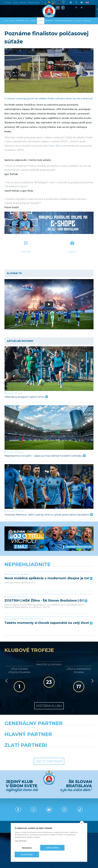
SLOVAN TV (78, 21)
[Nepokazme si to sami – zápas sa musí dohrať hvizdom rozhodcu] (49, 428)
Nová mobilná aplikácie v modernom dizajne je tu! (48, 597)
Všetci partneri (49, 817)
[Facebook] (71, 2)
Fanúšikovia (25, 593)
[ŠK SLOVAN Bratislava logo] (49, 9)
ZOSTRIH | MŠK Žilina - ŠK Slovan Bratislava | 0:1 (46, 638)
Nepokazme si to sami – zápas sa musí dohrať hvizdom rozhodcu (45, 456)
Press (15, 2)
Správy (41, 21)
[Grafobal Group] (72, 807)
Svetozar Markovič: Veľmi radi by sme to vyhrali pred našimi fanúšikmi (48, 515)
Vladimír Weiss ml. (36, 675)
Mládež (20, 393)
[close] (82, 823)
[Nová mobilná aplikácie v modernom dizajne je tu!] (49, 581)
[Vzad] (6, 737)
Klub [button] (12, 21)
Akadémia (49, 21)
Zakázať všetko (52, 848)
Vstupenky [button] (19, 21)
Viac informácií (21, 841)
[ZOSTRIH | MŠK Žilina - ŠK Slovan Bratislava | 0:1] (49, 622)
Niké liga (20, 452)
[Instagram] (76, 7)
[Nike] (49, 785)
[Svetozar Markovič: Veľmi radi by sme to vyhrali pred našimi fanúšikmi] (49, 486)
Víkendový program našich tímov (26, 397)
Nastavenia (27, 848)
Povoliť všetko (27, 855)
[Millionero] (72, 796)
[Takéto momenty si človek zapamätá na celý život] (49, 663)
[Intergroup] (26, 807)
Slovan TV (25, 634)
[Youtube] (82, 2)
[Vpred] (92, 737)
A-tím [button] (27, 21)
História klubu (49, 762)
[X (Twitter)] (76, 2)
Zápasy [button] (33, 21)
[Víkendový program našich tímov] (49, 369)
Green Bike (54, 146)
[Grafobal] (26, 796)
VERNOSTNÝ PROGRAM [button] (63, 21)
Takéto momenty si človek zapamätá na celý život (48, 679)
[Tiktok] (82, 7)
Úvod (6, 21)
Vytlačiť (72, 252)
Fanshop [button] (87, 21)
